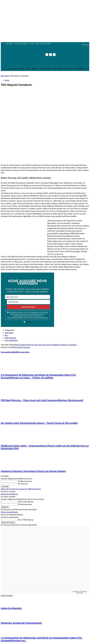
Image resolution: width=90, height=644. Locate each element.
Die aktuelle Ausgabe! (22, 347)
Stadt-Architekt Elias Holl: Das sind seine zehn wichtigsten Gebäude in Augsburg (46, 345)
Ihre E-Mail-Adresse (26, 502)
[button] (54, 59)
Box (6, 335)
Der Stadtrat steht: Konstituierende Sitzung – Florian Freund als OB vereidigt (39, 423)
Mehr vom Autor (23, 352)
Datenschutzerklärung (9, 494)
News (7, 76)
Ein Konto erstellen (8, 491)
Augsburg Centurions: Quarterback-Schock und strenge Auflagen (33, 471)
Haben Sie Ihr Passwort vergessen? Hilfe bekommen (21, 489)
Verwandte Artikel (8, 352)
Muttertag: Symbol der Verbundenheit (21, 623)
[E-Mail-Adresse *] (28, 302)
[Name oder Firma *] (27, 297)
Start (3, 76)
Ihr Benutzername (25, 481)
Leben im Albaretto (11, 608)
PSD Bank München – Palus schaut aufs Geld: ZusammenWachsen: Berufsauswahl (42, 400)
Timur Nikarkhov (11, 340)
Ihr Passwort (23, 484)
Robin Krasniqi (10, 338)
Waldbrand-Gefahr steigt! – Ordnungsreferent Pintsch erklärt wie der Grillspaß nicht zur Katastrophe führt (45, 447)
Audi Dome (9, 333)
